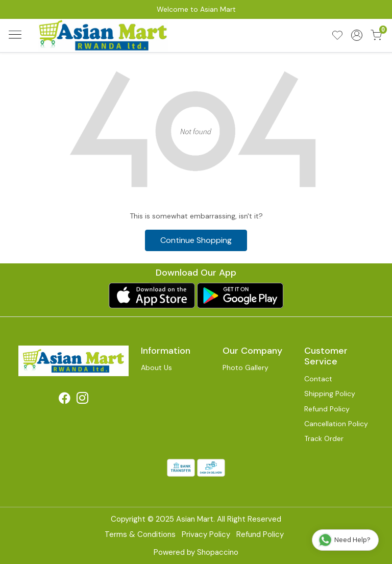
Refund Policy (327, 409)
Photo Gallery (246, 367)
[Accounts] (357, 35)
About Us (156, 367)
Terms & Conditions (140, 534)
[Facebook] (65, 400)
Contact (318, 379)
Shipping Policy (330, 394)
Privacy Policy (206, 534)
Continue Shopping (196, 240)
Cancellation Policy (336, 424)
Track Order (324, 438)
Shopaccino (218, 552)
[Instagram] (82, 400)
